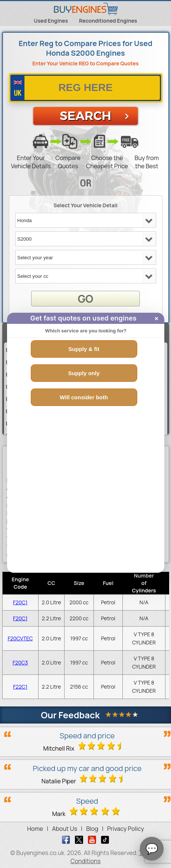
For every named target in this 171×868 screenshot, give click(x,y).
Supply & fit (84, 349)
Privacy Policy (126, 829)
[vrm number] (86, 88)
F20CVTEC (20, 638)
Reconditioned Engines (108, 21)
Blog (92, 829)
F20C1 (20, 602)
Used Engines (51, 21)
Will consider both (84, 397)
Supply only (84, 373)
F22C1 (20, 687)
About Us (65, 829)
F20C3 (20, 662)
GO (85, 299)
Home (35, 829)
